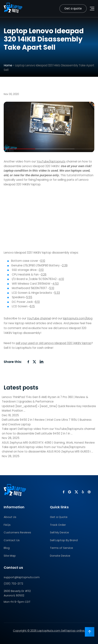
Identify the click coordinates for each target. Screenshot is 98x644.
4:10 (61, 279)
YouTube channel (39, 318)
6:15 (32, 306)
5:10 (52, 288)
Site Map (10, 556)
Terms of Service (61, 548)
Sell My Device (59, 532)
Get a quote (73, 8)
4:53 (56, 284)
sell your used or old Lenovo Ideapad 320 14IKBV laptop (54, 343)
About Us (10, 517)
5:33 (57, 293)
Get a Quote (59, 517)
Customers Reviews (17, 532)
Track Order (58, 525)
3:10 (41, 270)
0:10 (43, 261)
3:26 (44, 274)
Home (8, 65)
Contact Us (12, 540)
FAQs (7, 525)
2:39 (65, 265)
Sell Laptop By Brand (64, 540)
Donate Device (60, 556)
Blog (7, 548)
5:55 (29, 297)
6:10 (37, 302)
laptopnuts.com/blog (78, 318)
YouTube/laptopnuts (51, 161)
